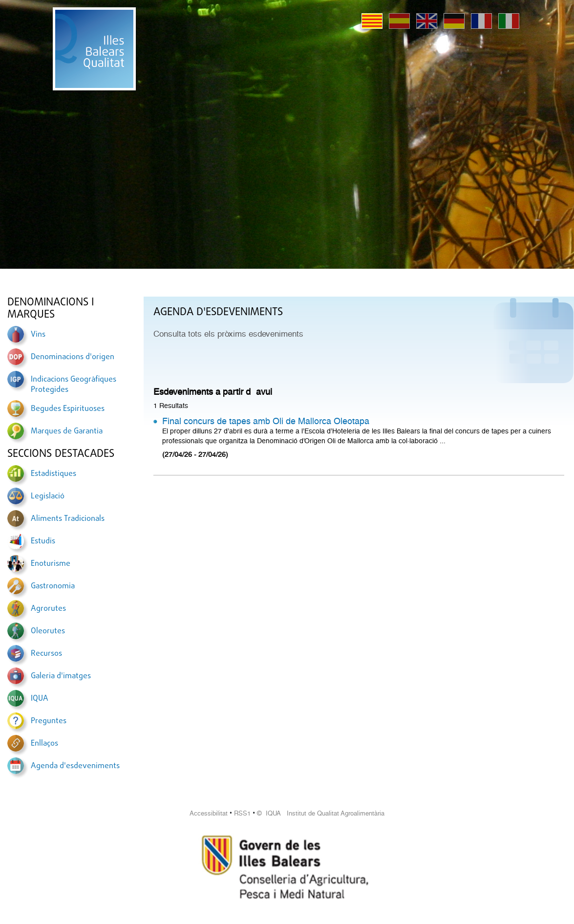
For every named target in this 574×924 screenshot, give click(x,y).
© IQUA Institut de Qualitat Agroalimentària (321, 813)
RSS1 (242, 813)
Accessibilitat (209, 813)
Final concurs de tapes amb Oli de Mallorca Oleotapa (266, 421)
